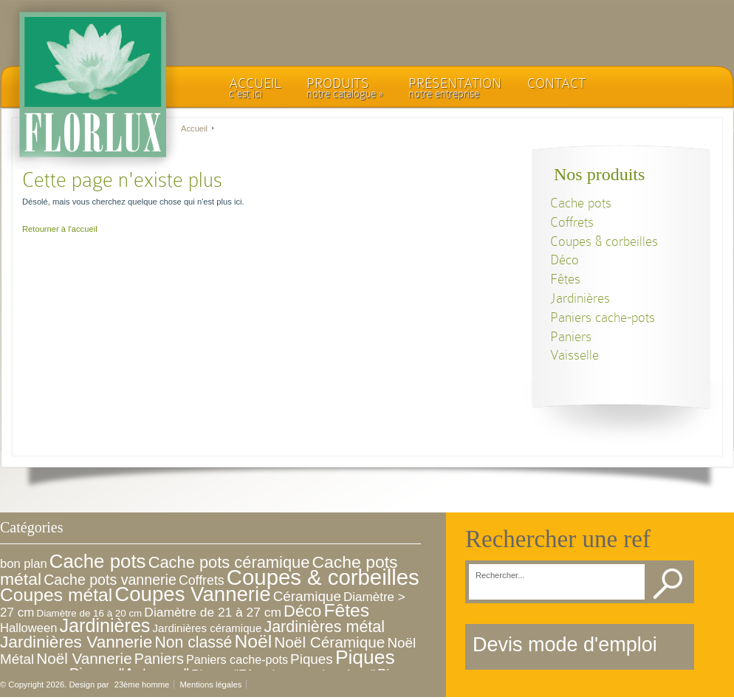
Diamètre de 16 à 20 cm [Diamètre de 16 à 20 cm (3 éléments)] (90, 613)
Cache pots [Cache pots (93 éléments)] (98, 561)
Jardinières (580, 298)
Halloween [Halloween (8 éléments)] (28, 628)
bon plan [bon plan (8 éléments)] (24, 564)
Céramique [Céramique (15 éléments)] (307, 596)
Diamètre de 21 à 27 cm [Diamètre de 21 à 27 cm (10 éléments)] (213, 612)
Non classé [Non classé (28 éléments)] (193, 642)
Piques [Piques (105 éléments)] (365, 657)
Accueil (194, 128)
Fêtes (565, 279)
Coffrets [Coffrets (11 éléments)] (202, 580)
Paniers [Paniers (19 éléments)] (159, 659)
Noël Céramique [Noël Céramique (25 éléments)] (329, 642)
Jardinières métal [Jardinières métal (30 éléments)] (324, 627)
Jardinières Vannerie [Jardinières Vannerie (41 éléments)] (76, 642)
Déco (565, 260)
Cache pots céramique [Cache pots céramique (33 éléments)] (229, 562)
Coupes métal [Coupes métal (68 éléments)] (56, 595)
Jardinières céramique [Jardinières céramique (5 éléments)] (207, 628)
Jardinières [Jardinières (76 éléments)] (105, 625)
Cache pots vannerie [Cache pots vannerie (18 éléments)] (110, 580)
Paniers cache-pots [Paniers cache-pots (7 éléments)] (237, 659)
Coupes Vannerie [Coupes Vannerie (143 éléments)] (192, 594)
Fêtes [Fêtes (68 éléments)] (346, 610)
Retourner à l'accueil (60, 229)
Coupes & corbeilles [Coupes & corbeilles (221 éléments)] (323, 577)
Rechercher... (500, 576)
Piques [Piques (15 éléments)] (312, 659)
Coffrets (572, 222)
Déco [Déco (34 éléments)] (302, 611)
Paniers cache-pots (603, 317)
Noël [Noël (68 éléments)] (253, 641)
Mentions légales (210, 684)
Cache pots (581, 203)
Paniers (571, 336)
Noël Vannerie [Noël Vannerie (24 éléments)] (84, 658)
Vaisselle (574, 355)
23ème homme (142, 684)
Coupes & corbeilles (604, 241)
